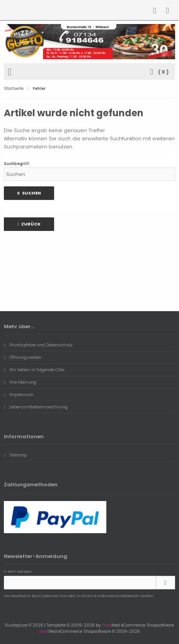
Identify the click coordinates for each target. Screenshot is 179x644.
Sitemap (15, 455)
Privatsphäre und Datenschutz (38, 345)
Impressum (19, 394)
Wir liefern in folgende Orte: (34, 370)
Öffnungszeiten (23, 357)
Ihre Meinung (20, 382)
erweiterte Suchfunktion (112, 139)
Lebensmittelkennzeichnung (36, 407)
